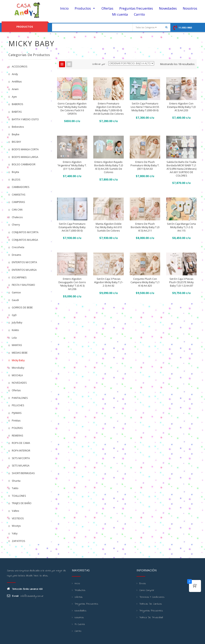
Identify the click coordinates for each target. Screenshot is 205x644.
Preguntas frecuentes (136, 8)
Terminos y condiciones (152, 597)
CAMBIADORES (21, 187)
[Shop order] (131, 63)
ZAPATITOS (19, 541)
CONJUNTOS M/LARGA (25, 240)
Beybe (16, 134)
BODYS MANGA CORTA (25, 149)
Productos (85, 8)
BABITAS (17, 112)
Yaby (15, 533)
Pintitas (16, 421)
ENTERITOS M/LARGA (24, 270)
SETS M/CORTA (21, 458)
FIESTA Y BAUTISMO (23, 285)
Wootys (16, 526)
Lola (14, 338)
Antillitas (17, 82)
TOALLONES (19, 496)
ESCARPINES (19, 277)
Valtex (16, 511)
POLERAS (17, 428)
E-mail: (13, 596)
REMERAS (18, 436)
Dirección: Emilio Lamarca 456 (25, 589)
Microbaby (18, 368)
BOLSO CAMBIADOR (24, 164)
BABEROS (18, 104)
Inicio (64, 8)
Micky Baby (18, 360)
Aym (14, 97)
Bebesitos (18, 127)
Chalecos (17, 217)
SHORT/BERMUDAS (23, 473)
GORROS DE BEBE (22, 307)
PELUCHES (18, 405)
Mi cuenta (120, 14)
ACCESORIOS (20, 67)
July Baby (17, 323)
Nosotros (190, 8)
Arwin (15, 89)
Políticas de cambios (151, 604)
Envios (143, 584)
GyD (14, 315)
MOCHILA (17, 375)
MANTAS (17, 345)
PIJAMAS (17, 413)
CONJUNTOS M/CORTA (25, 232)
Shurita (16, 481)
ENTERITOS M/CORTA (24, 262)
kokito (15, 330)
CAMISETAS (19, 195)
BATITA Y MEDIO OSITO (25, 119)
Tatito (15, 488)
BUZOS (16, 180)
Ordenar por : (99, 64)
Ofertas (107, 8)
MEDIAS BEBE (20, 353)
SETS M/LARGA (21, 466)
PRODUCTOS (25, 27)
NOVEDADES (19, 383)
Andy (15, 74)
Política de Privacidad (151, 618)
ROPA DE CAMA (21, 443)
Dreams (17, 255)
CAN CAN (17, 210)
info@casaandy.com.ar (32, 596)
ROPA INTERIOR (21, 451)
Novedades (168, 8)
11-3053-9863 (185, 28)
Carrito (139, 14)
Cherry (16, 225)
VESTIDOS (18, 518)
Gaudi (15, 300)
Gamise (16, 292)
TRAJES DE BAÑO (22, 503)
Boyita (15, 172)
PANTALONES (20, 398)
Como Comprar (147, 590)
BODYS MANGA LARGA (25, 157)
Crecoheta (18, 247)
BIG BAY (16, 142)
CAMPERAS (18, 202)
